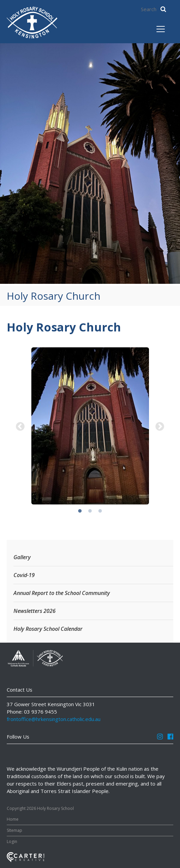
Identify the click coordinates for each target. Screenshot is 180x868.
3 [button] (100, 511)
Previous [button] (20, 427)
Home (13, 819)
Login (12, 841)
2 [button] (90, 511)
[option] (90, 427)
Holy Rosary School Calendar (48, 629)
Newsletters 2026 (35, 611)
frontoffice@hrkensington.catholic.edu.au (54, 719)
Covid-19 (24, 575)
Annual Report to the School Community (62, 593)
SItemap (14, 830)
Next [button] (160, 427)
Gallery (22, 557)
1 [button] (80, 511)
